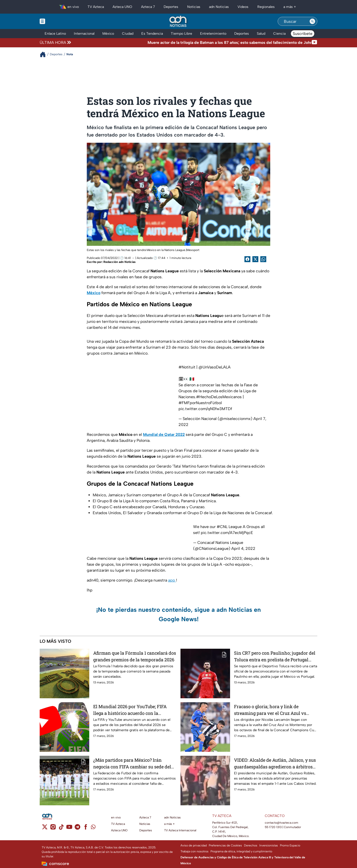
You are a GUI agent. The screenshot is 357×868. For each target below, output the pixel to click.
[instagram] (53, 828)
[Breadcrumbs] (45, 54)
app (172, 580)
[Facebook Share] (247, 259)
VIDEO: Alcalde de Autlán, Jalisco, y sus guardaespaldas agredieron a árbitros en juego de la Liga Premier (275, 763)
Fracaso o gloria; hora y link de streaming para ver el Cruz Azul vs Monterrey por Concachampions (270, 710)
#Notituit (187, 367)
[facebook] (86, 828)
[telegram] (77, 828)
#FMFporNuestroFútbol (200, 403)
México (94, 293)
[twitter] (45, 828)
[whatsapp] (93, 828)
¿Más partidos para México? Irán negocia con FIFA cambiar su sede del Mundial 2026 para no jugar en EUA (132, 763)
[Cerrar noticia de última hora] (314, 43)
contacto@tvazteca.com (282, 823)
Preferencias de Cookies (225, 845)
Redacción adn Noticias (119, 262)
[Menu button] (59, 21)
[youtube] (69, 828)
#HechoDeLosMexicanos (219, 397)
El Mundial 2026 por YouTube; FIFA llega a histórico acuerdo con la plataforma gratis (130, 710)
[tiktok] (61, 828)
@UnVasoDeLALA (215, 367)
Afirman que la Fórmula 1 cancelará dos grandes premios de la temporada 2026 (135, 656)
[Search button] (312, 21)
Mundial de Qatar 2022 (164, 434)
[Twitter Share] (255, 259)
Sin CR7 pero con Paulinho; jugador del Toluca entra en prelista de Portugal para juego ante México (275, 656)
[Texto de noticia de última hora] (192, 43)
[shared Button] (263, 259)
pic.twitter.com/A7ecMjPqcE (227, 533)
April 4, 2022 (243, 548)
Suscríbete (303, 34)
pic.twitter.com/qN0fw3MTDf (205, 409)
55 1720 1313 (273, 827)
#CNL (222, 527)
